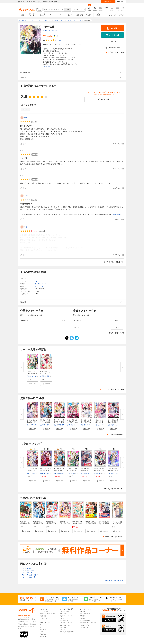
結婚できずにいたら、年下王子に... (45, 373)
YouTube (43, 634)
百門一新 (70, 425)
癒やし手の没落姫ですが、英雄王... (59, 422)
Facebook (43, 636)
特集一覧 (43, 616)
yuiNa (102, 425)
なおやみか (119, 425)
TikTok (42, 632)
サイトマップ (84, 627)
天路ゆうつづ (51, 473)
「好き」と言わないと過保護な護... (32, 373)
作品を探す (63, 614)
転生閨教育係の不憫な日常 (86, 469)
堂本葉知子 (98, 473)
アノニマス (28, 196)
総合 (23, 15)
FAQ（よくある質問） (66, 623)
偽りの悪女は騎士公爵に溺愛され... (113, 422)
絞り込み (40, 10)
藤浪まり (118, 473)
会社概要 (83, 611)
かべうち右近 (85, 473)
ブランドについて (85, 614)
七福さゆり (111, 425)
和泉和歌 (43, 473)
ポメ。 (29, 425)
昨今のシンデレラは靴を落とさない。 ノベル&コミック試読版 (78, 525)
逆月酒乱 (105, 473)
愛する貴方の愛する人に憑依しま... (86, 422)
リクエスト (63, 630)
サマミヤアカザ (92, 425)
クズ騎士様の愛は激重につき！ (32, 469)
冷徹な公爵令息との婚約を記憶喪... (72, 422)
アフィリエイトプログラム (68, 632)
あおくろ (29, 473)
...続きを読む (47, 66)
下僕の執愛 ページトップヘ (114, 580)
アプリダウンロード (66, 616)
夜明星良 (83, 425)
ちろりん (97, 425)
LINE (42, 625)
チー (26, 118)
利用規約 (83, 618)
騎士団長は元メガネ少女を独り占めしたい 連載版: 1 (25, 525)
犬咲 (42, 425)
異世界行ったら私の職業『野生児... (99, 470)
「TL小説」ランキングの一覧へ (113, 489)
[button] (33, 384)
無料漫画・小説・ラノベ (48, 614)
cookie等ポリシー (85, 625)
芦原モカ (55, 30)
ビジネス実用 (89, 15)
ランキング (44, 618)
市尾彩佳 (43, 376)
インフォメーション (66, 625)
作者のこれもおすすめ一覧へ (114, 537)
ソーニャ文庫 (39, 286)
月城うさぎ (30, 376)
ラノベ (70, 15)
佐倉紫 (56, 425)
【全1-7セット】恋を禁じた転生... (114, 469)
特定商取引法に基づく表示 (88, 623)
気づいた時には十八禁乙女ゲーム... (32, 422)
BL (51, 15)
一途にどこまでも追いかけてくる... (99, 422)
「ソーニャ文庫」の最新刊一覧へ (113, 389)
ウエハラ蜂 (77, 425)
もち (26, 227)
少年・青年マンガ (32, 15)
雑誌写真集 (98, 15)
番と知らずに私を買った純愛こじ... (45, 422)
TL (60, 15)
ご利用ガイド (122, 15)
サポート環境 (64, 620)
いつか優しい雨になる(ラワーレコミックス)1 (117, 524)
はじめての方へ (113, 15)
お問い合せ (63, 627)
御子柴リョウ (36, 425)
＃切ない (25, 110)
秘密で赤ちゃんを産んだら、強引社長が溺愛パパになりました (65, 525)
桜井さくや (47, 30)
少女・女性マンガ (42, 15)
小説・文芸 (79, 15)
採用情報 (83, 616)
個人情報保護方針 (85, 620)
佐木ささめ (111, 473)
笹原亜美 (49, 376)
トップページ (44, 611)
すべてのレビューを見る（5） (114, 262)
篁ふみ (92, 473)
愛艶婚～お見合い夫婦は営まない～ (91, 524)
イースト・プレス (40, 284)
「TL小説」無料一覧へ (116, 435)
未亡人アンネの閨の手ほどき (45, 469)
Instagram (43, 630)
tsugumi (37, 376)
